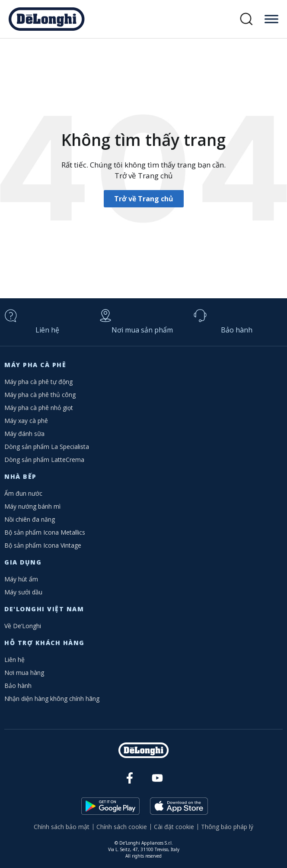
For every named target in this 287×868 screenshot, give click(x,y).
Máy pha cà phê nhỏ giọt (39, 408)
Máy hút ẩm (21, 579)
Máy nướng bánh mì (32, 506)
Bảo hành (237, 330)
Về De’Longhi (23, 626)
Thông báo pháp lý (227, 827)
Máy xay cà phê (26, 421)
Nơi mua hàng (24, 673)
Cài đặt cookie (174, 827)
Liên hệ (47, 330)
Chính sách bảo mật (62, 827)
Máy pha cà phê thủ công (40, 395)
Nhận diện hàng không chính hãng (52, 699)
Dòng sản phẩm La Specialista (47, 447)
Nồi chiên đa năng (30, 519)
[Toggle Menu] (271, 19)
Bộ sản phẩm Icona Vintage (43, 545)
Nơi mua (142, 330)
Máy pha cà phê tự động (38, 382)
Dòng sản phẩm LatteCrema (44, 460)
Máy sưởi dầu (23, 592)
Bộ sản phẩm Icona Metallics (45, 532)
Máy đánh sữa (24, 434)
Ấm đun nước (23, 493)
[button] (247, 19)
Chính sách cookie (122, 827)
